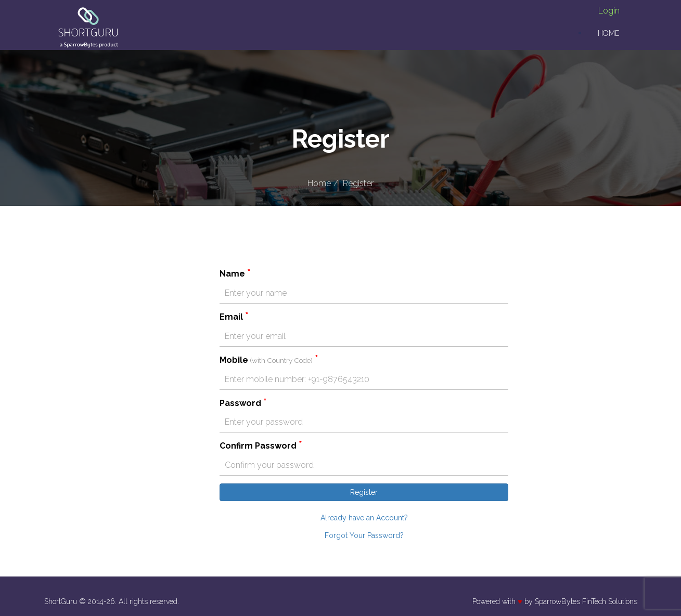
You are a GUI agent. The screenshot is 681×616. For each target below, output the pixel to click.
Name (235, 273)
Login (609, 11)
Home (608, 33)
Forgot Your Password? (364, 535)
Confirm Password (261, 445)
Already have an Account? (364, 518)
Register (358, 183)
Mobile (269, 360)
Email (234, 317)
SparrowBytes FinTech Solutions (586, 601)
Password (243, 403)
